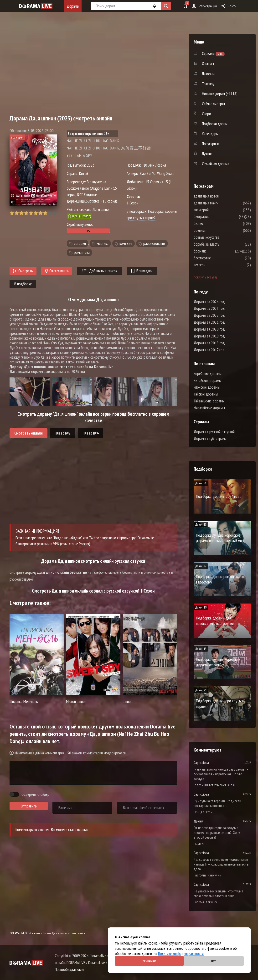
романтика (82, 252)
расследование (154, 243)
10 (55, 213)
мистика (103, 243)
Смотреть (23, 271)
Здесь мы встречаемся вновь (215, 785)
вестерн (214, 265)
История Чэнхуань (208, 875)
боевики (214, 230)
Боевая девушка (206, 902)
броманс (214, 251)
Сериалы (35, 933)
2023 (91, 165)
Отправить (29, 806)
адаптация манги (220, 203)
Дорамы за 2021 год (209, 322)
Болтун (200, 844)
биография (216, 217)
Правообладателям (69, 970)
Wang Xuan (165, 173)
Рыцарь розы (204, 812)
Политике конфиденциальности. (181, 954)
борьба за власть (221, 244)
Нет (214, 961)
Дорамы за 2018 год (209, 343)
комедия (126, 243)
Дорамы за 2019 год (209, 336)
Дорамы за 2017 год (209, 350)
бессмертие (217, 258)
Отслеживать (57, 271)
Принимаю (149, 961)
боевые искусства (221, 237)
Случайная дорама (216, 164)
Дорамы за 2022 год (209, 315)
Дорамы (73, 6)
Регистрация (205, 6)
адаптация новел (220, 196)
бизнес (213, 223)
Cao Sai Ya (148, 173)
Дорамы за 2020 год (209, 329)
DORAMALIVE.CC (19, 933)
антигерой (215, 210)
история (80, 243)
